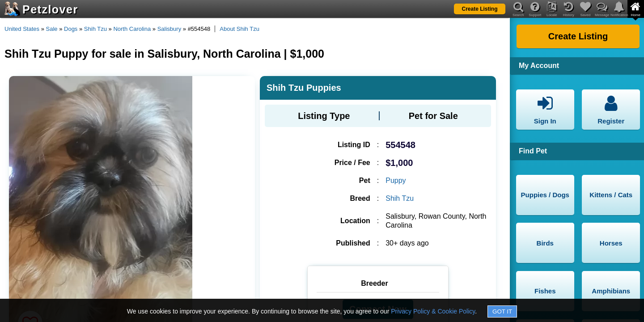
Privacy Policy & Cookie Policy (433, 311)
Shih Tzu (95, 29)
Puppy (396, 180)
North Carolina (132, 29)
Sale (52, 29)
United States (22, 29)
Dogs (71, 29)
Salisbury (169, 29)
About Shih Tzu (239, 29)
